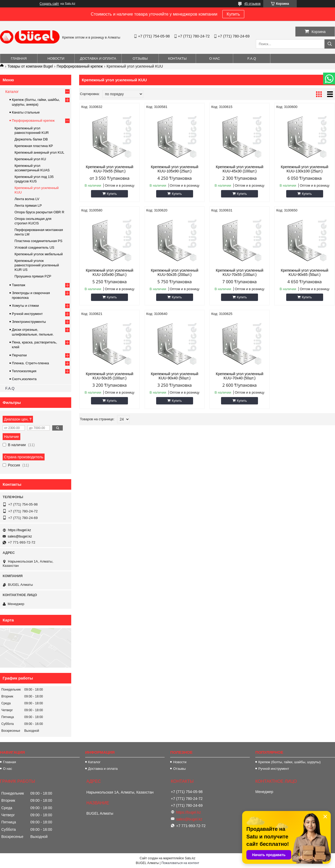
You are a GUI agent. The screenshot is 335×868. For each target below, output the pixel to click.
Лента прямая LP (28, 206)
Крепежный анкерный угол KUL (39, 152)
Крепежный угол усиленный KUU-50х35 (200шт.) (175, 272)
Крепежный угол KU (30, 159)
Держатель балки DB (31, 139)
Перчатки (19, 355)
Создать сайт (49, 4)
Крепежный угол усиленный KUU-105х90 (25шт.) (175, 169)
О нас (215, 58)
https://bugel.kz (19, 530)
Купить (233, 14)
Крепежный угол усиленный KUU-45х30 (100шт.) (240, 169)
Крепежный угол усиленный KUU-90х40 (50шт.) (175, 376)
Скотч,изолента (24, 379)
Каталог (12, 92)
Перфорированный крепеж (80, 66)
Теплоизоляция (24, 371)
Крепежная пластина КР (34, 146)
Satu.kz (190, 858)
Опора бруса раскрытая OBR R (39, 212)
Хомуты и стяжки (25, 306)
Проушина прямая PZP (33, 276)
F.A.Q (252, 58)
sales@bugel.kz (20, 536)
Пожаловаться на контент (180, 863)
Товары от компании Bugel (30, 66)
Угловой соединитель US (34, 247)
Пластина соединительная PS (38, 241)
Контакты (177, 58)
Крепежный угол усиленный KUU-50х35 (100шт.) (109, 376)
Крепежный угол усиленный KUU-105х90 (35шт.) (109, 272)
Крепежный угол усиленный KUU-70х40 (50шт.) (240, 376)
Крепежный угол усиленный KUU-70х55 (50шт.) (109, 169)
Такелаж (19, 285)
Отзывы (140, 58)
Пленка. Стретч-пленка (30, 363)
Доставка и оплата (98, 58)
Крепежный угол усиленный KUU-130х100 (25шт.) (305, 169)
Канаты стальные (26, 112)
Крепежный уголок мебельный (39, 254)
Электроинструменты (29, 322)
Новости (56, 58)
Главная (19, 58)
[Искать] (330, 44)
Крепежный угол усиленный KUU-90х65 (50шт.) (305, 272)
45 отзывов (252, 4)
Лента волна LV (27, 199)
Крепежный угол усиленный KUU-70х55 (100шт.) (240, 272)
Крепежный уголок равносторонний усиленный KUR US (37, 265)
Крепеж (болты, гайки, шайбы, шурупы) (289, 762)
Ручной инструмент (27, 314)
